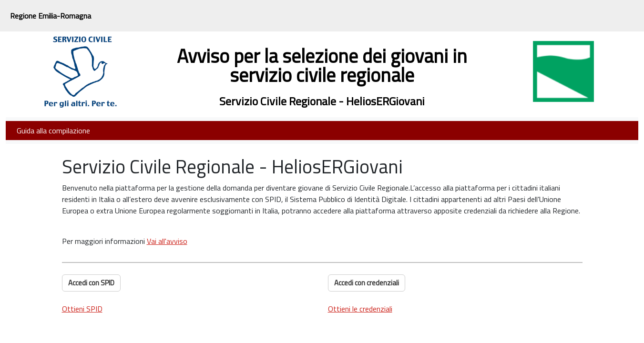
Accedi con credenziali (367, 283)
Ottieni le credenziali (360, 309)
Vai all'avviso (167, 241)
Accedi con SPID (91, 283)
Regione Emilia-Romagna (51, 16)
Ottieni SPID (82, 309)
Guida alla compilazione (53, 131)
